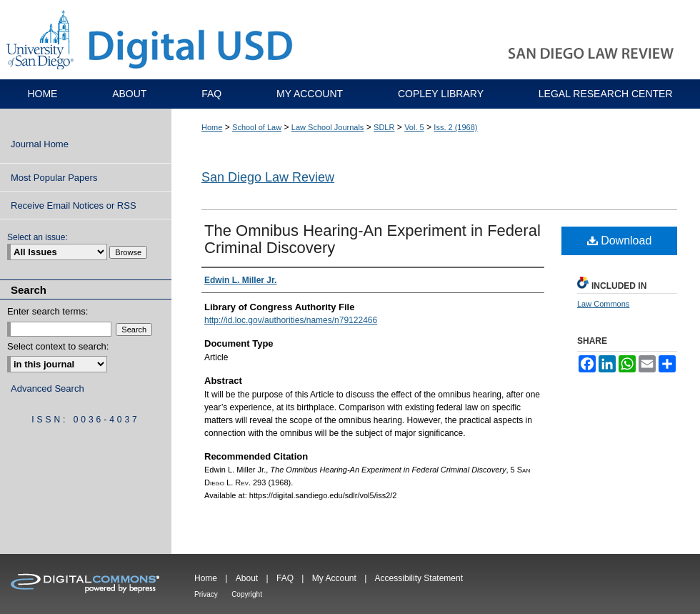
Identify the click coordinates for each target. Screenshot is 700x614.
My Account (334, 578)
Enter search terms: (47, 311)
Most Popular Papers (54, 178)
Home (212, 127)
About (247, 578)
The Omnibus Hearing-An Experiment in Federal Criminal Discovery (372, 239)
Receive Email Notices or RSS (74, 206)
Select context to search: (58, 346)
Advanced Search (47, 388)
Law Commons (603, 304)
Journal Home (40, 144)
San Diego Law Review (268, 177)
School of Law (257, 127)
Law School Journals (328, 127)
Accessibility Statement (419, 578)
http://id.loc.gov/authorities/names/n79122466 (291, 320)
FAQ (285, 578)
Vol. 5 (414, 127)
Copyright (247, 594)
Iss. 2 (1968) (455, 127)
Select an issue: (37, 237)
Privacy (206, 594)
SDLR (384, 127)
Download (620, 241)
